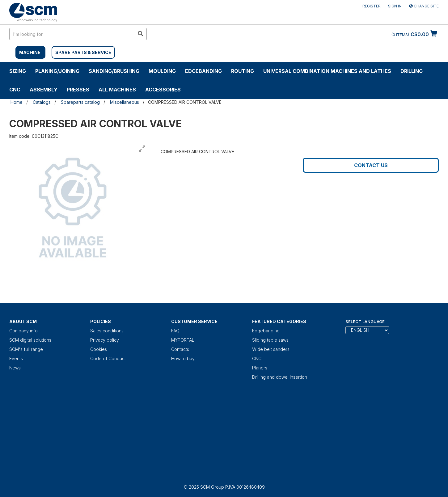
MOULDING (162, 71)
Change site (424, 6)
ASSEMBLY (44, 90)
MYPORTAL (183, 340)
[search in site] (72, 34)
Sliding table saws (270, 340)
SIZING (18, 71)
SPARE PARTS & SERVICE (83, 52)
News (15, 368)
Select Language (365, 322)
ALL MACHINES (117, 90)
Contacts (180, 349)
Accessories (163, 90)
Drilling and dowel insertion (280, 377)
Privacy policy (105, 340)
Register (372, 6)
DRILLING (412, 71)
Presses (78, 90)
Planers (260, 368)
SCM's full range (26, 349)
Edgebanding (203, 71)
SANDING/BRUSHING (114, 71)
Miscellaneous (125, 102)
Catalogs (42, 102)
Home (17, 102)
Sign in (395, 6)
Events (16, 358)
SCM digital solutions (30, 340)
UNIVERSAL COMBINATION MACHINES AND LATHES (327, 71)
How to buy (183, 358)
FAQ (175, 331)
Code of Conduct (108, 358)
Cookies (99, 349)
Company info (23, 331)
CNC (15, 90)
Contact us (371, 165)
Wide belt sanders (271, 349)
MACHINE (30, 52)
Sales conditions (107, 331)
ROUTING (243, 71)
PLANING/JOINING (57, 71)
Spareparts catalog (80, 102)
